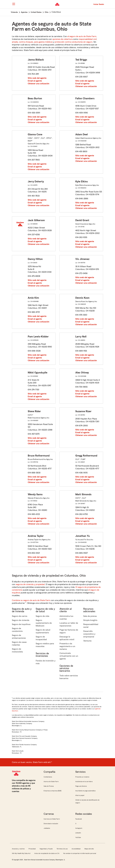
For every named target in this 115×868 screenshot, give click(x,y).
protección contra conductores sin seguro (74, 42)
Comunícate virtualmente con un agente (69, 656)
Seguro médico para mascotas (45, 645)
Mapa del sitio (89, 849)
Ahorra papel (80, 795)
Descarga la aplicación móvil (67, 638)
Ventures (87, 641)
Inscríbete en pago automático (85, 791)
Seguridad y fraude (46, 849)
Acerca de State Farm (51, 782)
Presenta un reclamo (82, 777)
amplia (15, 42)
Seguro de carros (20, 616)
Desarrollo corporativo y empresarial (89, 634)
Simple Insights (90, 620)
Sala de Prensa (49, 786)
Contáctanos (48, 777)
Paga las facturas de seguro (69, 631)
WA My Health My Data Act (21, 853)
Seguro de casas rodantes (19, 644)
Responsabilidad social (91, 626)
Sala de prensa (90, 616)
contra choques (26, 42)
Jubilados (47, 828)
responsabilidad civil (88, 39)
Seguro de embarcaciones (19, 637)
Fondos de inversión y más (46, 662)
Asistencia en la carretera (84, 782)
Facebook (79, 819)
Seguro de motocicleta (17, 650)
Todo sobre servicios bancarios (69, 677)
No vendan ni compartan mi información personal (80, 853)
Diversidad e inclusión (51, 824)
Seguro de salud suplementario (43, 631)
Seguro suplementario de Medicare (44, 623)
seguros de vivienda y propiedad (30, 584)
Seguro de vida (42, 616)
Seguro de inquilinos (21, 624)
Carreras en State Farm (52, 819)
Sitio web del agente (37, 78)
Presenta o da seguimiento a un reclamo (67, 646)
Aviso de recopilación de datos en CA (47, 853)
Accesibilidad (76, 849)
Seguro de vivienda (21, 620)
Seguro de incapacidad (41, 638)
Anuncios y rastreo (18, 849)
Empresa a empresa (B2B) (52, 791)
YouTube (78, 837)
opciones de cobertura (62, 39)
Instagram (79, 828)
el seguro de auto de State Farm (82, 36)
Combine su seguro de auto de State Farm (31, 600)
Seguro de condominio (17, 630)
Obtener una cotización (39, 84)
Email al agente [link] (35, 81)
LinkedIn (78, 833)
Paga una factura (81, 786)
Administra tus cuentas (66, 618)
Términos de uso (62, 849)
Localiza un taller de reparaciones (69, 624)
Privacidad (32, 849)
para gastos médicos (43, 42)
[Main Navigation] (14, 4)
